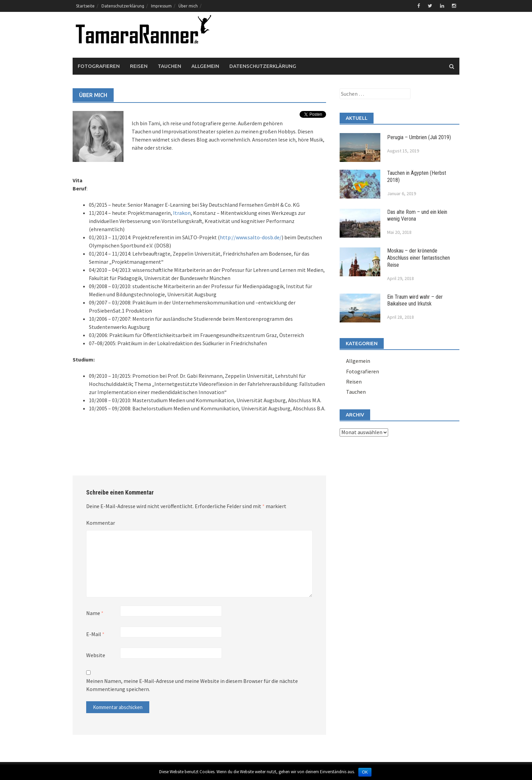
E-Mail (95, 634)
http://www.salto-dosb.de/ (251, 237)
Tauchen (169, 66)
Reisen (139, 66)
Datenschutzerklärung (123, 6)
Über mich (188, 6)
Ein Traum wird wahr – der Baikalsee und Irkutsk (415, 300)
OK (365, 772)
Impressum (161, 6)
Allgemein (205, 66)
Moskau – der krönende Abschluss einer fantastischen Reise (419, 258)
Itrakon (182, 213)
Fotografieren (99, 66)
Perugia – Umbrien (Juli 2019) (419, 137)
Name (95, 613)
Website (96, 655)
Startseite (85, 6)
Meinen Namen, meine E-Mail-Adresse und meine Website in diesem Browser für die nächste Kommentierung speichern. (192, 685)
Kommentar (101, 523)
